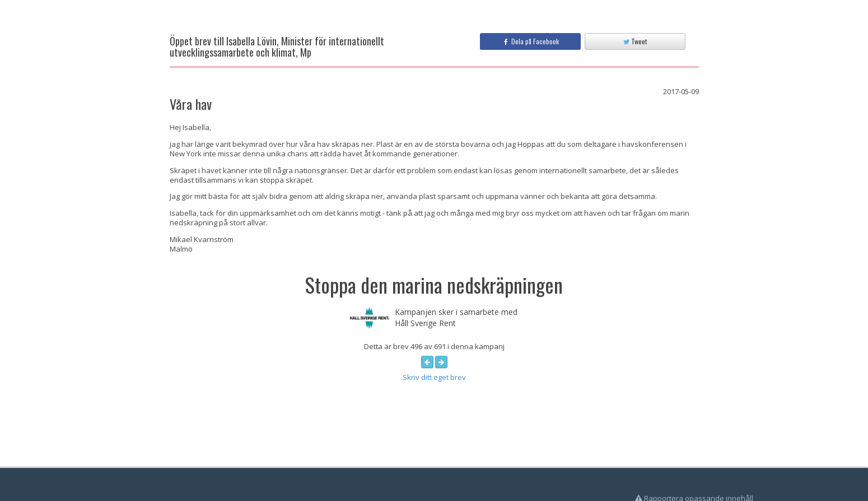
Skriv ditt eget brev (434, 377)
